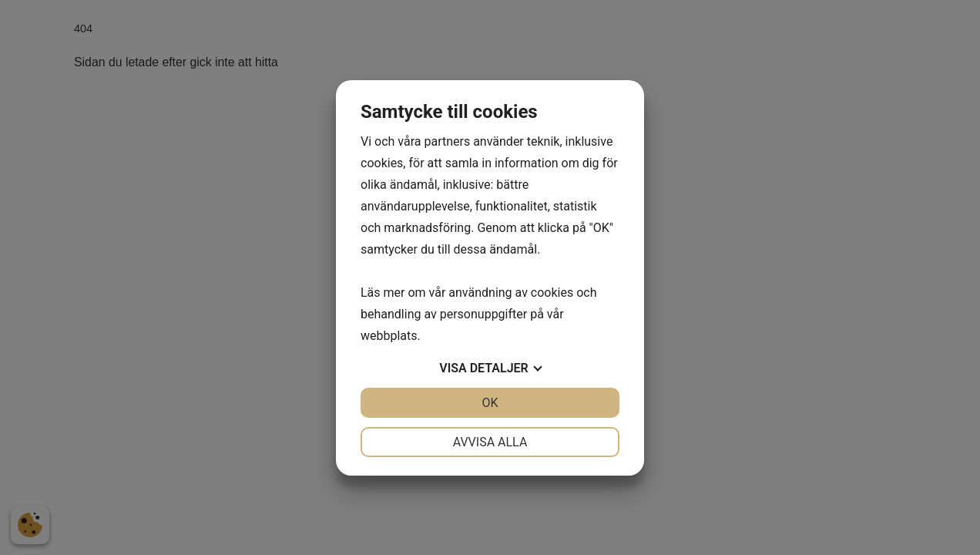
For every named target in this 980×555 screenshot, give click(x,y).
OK (490, 403)
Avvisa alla (490, 442)
